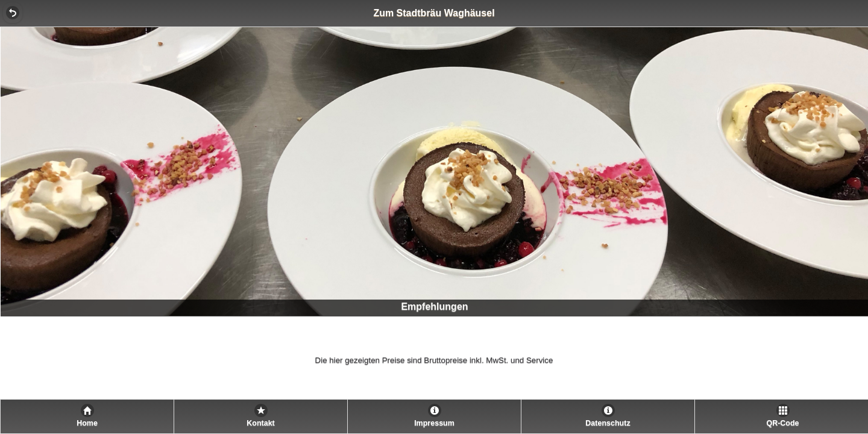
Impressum (434, 423)
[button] (13, 13)
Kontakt (261, 423)
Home (87, 423)
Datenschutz (608, 423)
